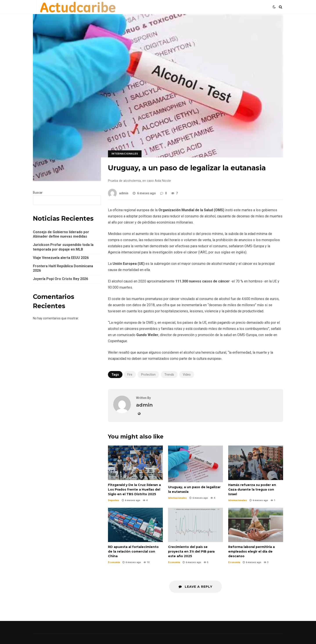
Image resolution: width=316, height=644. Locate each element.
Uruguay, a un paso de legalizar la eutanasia (196, 464)
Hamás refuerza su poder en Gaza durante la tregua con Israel (256, 463)
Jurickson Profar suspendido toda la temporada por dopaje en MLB (63, 247)
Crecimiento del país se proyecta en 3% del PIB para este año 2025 (196, 525)
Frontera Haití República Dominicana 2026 (63, 268)
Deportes (114, 500)
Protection (148, 375)
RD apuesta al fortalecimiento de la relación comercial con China (135, 525)
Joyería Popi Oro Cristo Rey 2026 (60, 279)
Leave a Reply (196, 587)
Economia (114, 562)
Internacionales (125, 154)
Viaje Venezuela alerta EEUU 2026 (61, 258)
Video (187, 375)
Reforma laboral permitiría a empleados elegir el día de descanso (256, 525)
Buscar (38, 193)
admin (118, 193)
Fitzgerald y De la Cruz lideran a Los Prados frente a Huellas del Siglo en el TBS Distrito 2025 (135, 463)
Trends (169, 375)
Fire (130, 375)
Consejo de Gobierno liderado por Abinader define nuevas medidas (61, 234)
